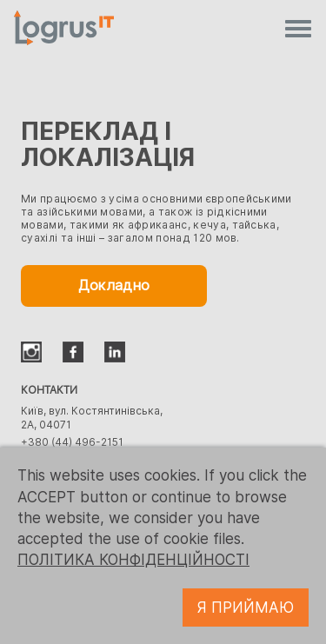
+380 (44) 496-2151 (72, 442)
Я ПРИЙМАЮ (246, 607)
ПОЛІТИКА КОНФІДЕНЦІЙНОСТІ (133, 560)
